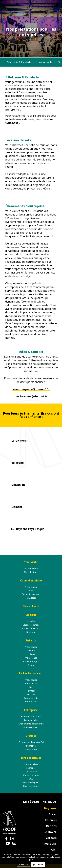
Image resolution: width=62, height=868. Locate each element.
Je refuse (23, 864)
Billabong (18, 463)
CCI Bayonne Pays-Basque (28, 529)
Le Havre (50, 832)
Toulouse (50, 844)
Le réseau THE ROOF (40, 802)
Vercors (51, 838)
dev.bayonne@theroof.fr (31, 396)
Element (17, 507)
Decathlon (18, 485)
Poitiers (51, 820)
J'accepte (38, 864)
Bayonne (50, 808)
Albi (54, 850)
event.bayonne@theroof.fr (31, 389)
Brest (53, 814)
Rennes (51, 826)
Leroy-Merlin (20, 441)
